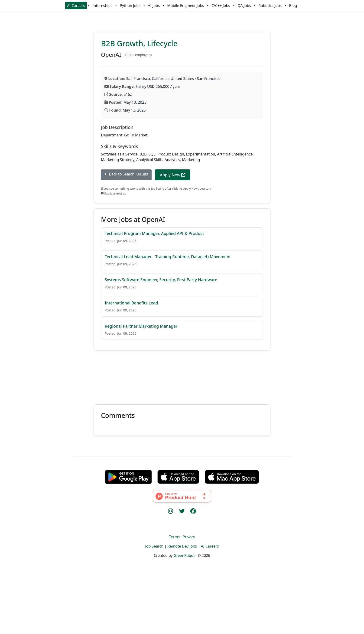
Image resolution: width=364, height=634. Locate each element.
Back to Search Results (126, 174)
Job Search (154, 546)
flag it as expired (114, 193)
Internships (102, 6)
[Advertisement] (182, 375)
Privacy (189, 537)
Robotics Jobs (270, 6)
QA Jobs (244, 6)
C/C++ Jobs (221, 6)
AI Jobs (154, 6)
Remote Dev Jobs (182, 546)
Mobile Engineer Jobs (185, 6)
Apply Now (173, 175)
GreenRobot (184, 555)
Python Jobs (130, 6)
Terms (174, 537)
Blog (293, 6)
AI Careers (76, 6)
